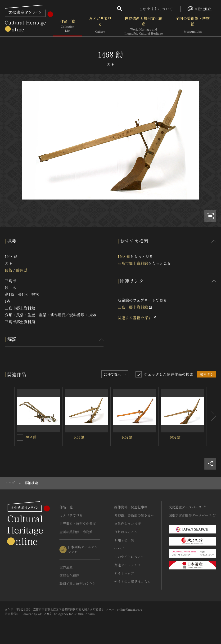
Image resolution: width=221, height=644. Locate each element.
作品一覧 (68, 26)
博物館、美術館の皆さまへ (134, 515)
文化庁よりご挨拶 (127, 524)
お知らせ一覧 (124, 540)
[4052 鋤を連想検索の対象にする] (164, 438)
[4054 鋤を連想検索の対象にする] (20, 438)
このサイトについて (156, 9)
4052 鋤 (175, 437)
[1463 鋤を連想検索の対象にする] (68, 438)
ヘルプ (119, 548)
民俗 (9, 270)
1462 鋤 (127, 437)
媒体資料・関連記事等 (131, 507)
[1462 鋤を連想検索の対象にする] (116, 438)
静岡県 (22, 270)
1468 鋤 (124, 256)
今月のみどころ (126, 532)
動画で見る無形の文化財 (78, 584)
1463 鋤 (79, 437)
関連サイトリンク (127, 565)
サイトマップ (124, 573)
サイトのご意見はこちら (132, 582)
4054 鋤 (31, 437)
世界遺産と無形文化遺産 (144, 26)
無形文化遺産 (69, 575)
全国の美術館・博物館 (193, 26)
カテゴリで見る (100, 26)
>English (200, 9)
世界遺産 (66, 567)
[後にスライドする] (212, 416)
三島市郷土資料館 (133, 263)
